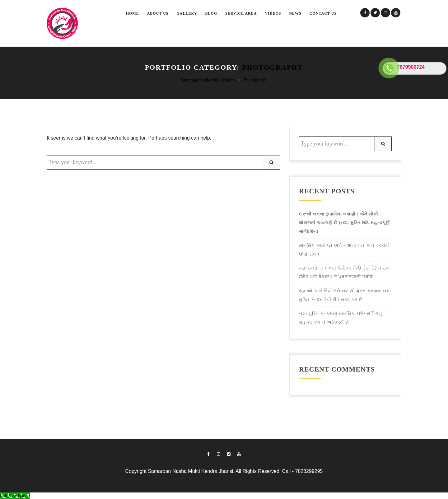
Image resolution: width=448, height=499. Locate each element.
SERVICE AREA (241, 13)
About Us (158, 13)
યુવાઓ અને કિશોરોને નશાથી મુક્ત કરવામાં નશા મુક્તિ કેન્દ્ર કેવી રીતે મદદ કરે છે (345, 295)
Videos (273, 13)
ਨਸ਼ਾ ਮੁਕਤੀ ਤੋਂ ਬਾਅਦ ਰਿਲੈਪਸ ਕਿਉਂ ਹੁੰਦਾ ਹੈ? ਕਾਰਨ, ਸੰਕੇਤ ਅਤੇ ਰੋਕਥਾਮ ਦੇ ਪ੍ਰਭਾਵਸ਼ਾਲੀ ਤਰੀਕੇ (345, 273)
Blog (211, 13)
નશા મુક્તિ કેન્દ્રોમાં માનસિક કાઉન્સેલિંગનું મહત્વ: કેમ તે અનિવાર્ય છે (341, 318)
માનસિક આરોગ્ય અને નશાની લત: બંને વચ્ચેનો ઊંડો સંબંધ (345, 250)
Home (133, 13)
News (295, 13)
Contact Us (323, 13)
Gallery (187, 13)
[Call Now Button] (15, 496)
